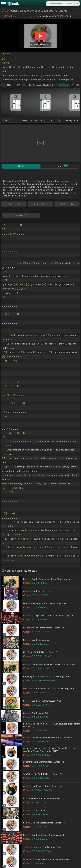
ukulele (25, 120)
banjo (44, 120)
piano (16, 120)
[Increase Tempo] (24, 85)
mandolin (34, 120)
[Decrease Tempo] (4, 85)
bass (53, 120)
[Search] (77, 4)
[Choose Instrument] (59, 120)
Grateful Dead (35, 11)
